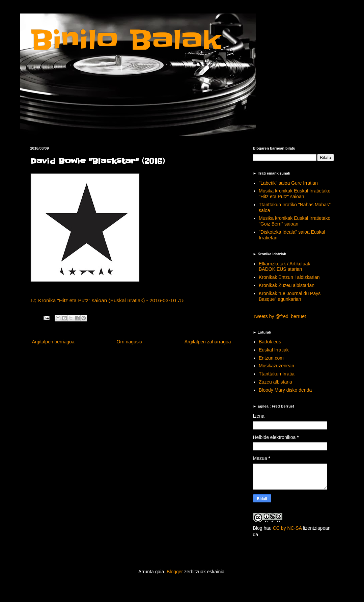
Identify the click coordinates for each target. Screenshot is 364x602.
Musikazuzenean (276, 366)
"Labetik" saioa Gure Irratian (288, 183)
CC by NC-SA (287, 528)
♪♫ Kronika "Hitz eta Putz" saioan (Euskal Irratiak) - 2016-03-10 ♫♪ (107, 300)
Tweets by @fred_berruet (279, 316)
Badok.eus (270, 342)
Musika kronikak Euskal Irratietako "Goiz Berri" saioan (295, 221)
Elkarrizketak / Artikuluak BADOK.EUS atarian (285, 267)
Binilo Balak (126, 40)
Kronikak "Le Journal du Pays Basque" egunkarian (290, 296)
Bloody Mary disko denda (285, 390)
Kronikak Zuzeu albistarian (287, 285)
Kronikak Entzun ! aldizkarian (289, 277)
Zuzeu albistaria (275, 382)
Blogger (175, 572)
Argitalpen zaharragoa (208, 342)
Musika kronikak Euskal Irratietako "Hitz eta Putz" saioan (295, 194)
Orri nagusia (130, 342)
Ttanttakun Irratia (277, 374)
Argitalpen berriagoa (53, 342)
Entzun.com (271, 358)
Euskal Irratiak (274, 350)
